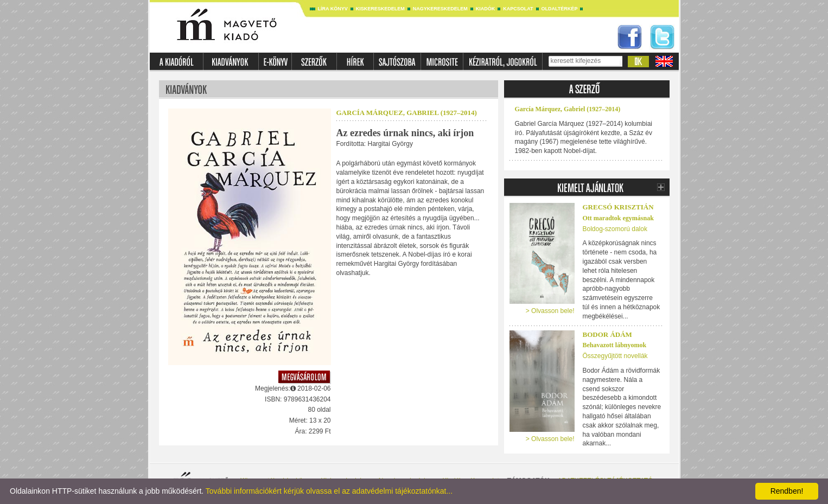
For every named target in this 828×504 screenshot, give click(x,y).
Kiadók (486, 9)
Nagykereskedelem (440, 9)
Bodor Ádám (607, 334)
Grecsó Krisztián (618, 207)
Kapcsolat (518, 9)
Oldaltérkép (560, 9)
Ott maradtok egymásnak (618, 218)
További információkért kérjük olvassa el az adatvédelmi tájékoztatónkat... (329, 491)
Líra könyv (333, 9)
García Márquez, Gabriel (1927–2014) (407, 113)
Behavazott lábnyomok (615, 345)
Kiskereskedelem (380, 9)
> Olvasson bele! (550, 311)
